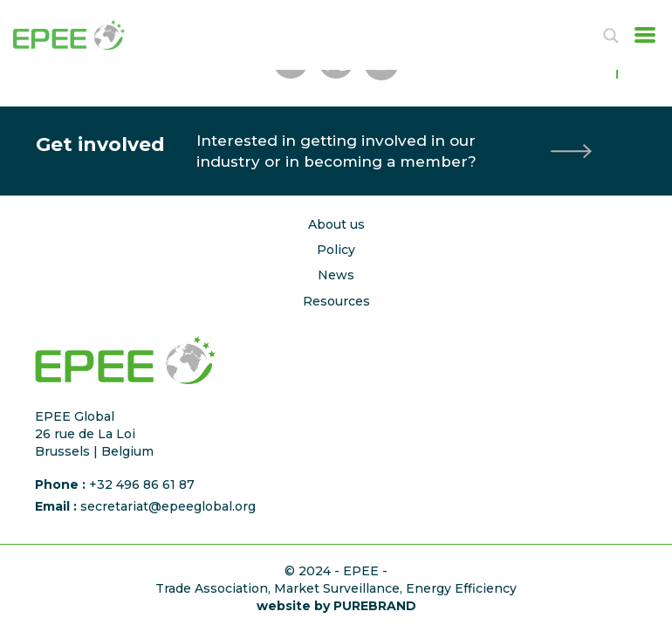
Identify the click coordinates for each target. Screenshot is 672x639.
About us (336, 224)
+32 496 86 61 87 (142, 484)
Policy (336, 250)
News (336, 275)
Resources (336, 301)
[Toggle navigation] (640, 35)
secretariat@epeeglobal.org (168, 506)
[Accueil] (87, 35)
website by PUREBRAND (336, 606)
